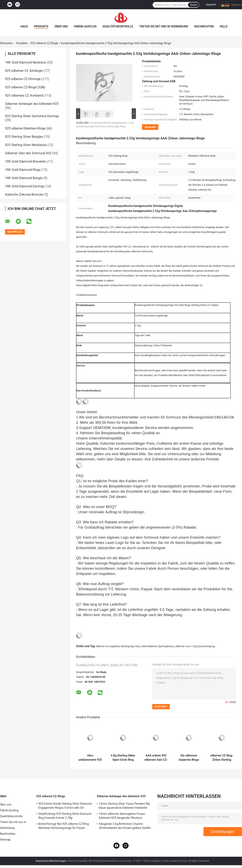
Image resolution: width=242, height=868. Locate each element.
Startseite (6, 43)
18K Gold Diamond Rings (23, 170)
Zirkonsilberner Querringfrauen (158, 646)
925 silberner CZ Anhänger (24, 71)
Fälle (224, 26)
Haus (24, 26)
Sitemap (5, 840)
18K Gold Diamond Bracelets (26, 161)
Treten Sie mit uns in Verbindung (164, 26)
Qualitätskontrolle (118, 26)
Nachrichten (204, 26)
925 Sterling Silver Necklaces (26, 145)
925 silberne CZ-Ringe (44, 43)
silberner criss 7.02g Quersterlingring (195, 646)
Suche (193, 5)
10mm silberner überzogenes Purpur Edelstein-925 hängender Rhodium (122, 816)
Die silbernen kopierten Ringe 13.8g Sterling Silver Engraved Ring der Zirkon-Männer (189, 758)
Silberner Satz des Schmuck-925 (28, 153)
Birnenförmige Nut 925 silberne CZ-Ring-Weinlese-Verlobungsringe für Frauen (64, 826)
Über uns (61, 26)
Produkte (41, 26)
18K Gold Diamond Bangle (24, 178)
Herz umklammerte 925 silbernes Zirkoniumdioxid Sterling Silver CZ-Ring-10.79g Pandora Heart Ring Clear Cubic (90, 758)
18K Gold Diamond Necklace (26, 62)
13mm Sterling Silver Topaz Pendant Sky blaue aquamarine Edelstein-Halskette (124, 806)
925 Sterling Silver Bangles (24, 137)
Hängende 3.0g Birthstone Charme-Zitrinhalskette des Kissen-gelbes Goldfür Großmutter (125, 826)
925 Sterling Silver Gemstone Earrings (32, 116)
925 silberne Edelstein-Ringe (25, 128)
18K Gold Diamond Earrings (25, 186)
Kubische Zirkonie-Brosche (24, 195)
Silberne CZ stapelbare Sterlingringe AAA (118, 646)
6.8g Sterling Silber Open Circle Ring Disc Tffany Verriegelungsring (123, 758)
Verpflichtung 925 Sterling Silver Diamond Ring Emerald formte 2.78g (65, 816)
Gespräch (211, 5)
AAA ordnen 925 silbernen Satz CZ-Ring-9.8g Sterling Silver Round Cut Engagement (156, 758)
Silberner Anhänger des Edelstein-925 (32, 104)
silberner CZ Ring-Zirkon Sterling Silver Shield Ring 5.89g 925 (222, 758)
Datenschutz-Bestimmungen (51, 861)
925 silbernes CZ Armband (24, 95)
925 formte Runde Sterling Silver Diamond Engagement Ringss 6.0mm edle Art (65, 806)
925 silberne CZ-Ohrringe (23, 79)
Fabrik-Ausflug (85, 26)
